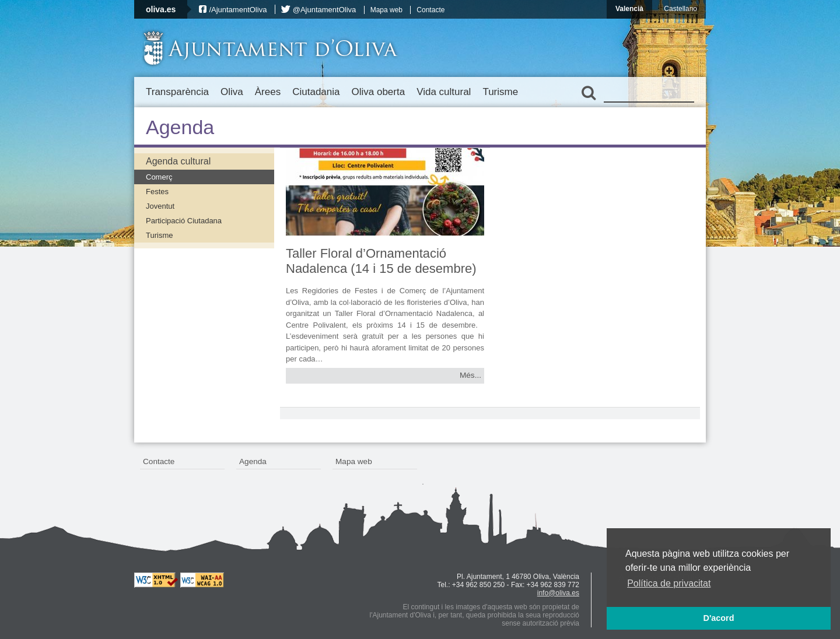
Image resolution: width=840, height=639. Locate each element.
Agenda (253, 461)
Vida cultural (444, 92)
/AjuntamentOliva (238, 10)
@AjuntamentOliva (325, 10)
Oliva (232, 92)
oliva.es (161, 9)
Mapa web (386, 10)
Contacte (430, 10)
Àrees (268, 92)
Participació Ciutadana (184, 221)
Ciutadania (316, 92)
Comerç (159, 177)
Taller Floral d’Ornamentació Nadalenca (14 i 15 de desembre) (381, 261)
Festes (157, 192)
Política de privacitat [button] (669, 583)
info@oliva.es (558, 593)
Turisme (500, 92)
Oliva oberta (378, 92)
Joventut (160, 206)
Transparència (177, 92)
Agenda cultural (178, 161)
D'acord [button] (718, 618)
